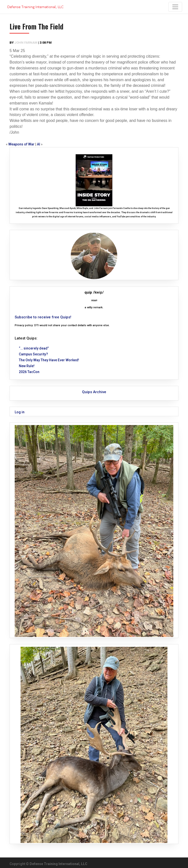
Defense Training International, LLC (59, 864)
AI (39, 144)
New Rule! (27, 366)
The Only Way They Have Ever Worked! (49, 360)
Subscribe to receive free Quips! (43, 317)
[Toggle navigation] (175, 7)
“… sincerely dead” (34, 348)
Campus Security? (33, 354)
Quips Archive (94, 392)
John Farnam (26, 43)
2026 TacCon (29, 372)
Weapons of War (21, 144)
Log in (20, 412)
